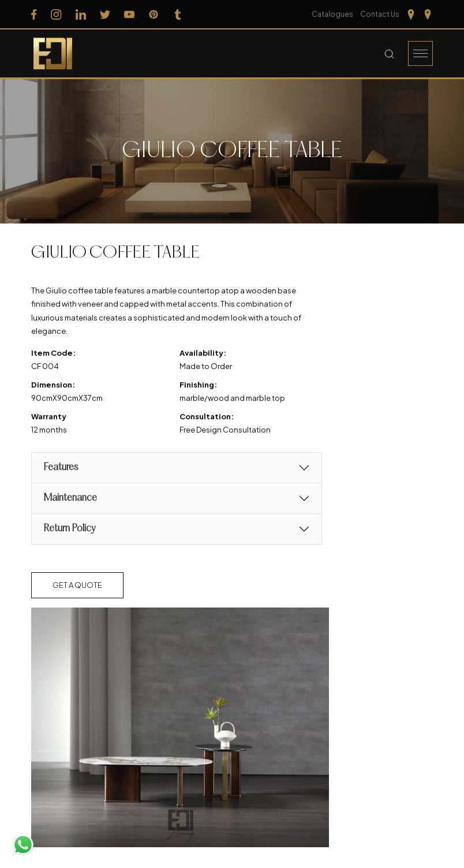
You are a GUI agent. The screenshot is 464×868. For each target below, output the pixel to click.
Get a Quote (77, 585)
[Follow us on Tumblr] (178, 14)
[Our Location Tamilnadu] (411, 14)
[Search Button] (389, 54)
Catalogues (332, 14)
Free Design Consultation (225, 430)
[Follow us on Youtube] (129, 14)
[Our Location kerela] (428, 14)
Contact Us (380, 14)
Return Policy (69, 529)
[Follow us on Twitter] (105, 14)
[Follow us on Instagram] (56, 14)
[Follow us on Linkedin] (81, 14)
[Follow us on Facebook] (34, 14)
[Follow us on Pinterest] (154, 14)
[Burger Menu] (420, 53)
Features (61, 467)
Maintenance (70, 498)
